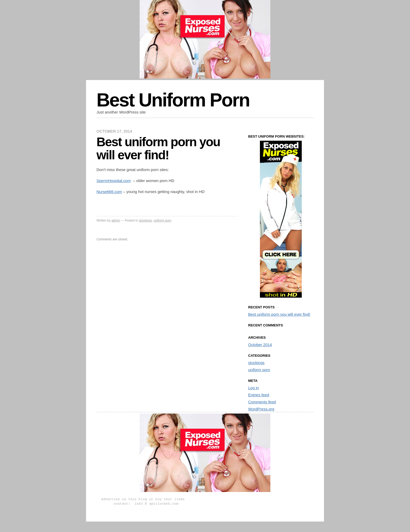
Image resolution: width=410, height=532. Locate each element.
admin (116, 220)
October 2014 (260, 345)
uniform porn (163, 220)
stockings (145, 220)
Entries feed (259, 395)
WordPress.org (261, 409)
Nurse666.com (109, 192)
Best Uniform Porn (173, 100)
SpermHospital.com (114, 181)
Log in (254, 388)
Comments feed (262, 402)
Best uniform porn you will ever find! (279, 314)
